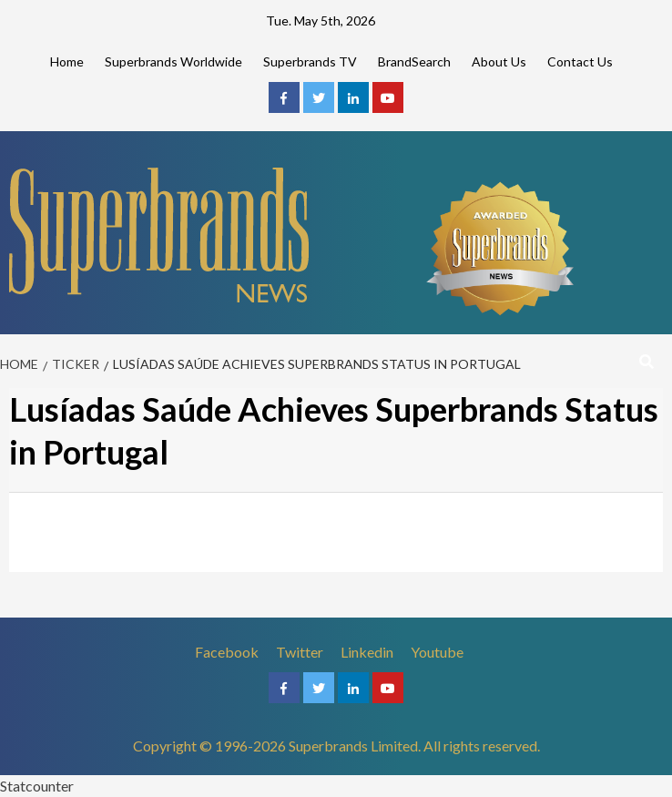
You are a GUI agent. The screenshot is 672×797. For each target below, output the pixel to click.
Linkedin (367, 652)
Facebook (227, 652)
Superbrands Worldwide (173, 61)
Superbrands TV (310, 61)
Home (67, 61)
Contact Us (580, 61)
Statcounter (37, 786)
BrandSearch (414, 61)
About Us (499, 61)
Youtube (437, 652)
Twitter (300, 652)
